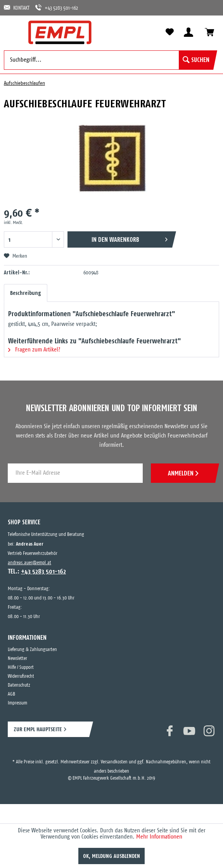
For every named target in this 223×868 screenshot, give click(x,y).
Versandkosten (114, 762)
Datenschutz (19, 685)
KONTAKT (17, 8)
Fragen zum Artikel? (34, 350)
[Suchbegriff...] (109, 60)
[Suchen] (196, 60)
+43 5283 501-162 (57, 8)
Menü (14, 32)
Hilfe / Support (21, 667)
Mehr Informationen (159, 837)
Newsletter (17, 659)
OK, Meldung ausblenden (112, 856)
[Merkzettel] (169, 32)
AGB (11, 694)
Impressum (17, 703)
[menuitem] (14, 32)
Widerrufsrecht (21, 676)
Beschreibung (26, 293)
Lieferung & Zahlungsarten (32, 650)
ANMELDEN (183, 473)
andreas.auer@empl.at (29, 563)
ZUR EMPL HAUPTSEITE (38, 729)
